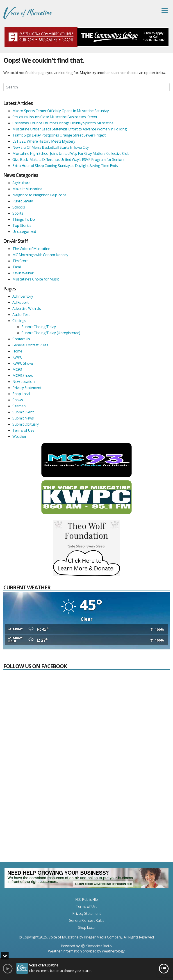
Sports (18, 213)
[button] (165, 10)
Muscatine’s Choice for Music (36, 279)
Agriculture (21, 183)
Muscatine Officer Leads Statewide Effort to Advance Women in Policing (69, 129)
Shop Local (21, 394)
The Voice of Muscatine (31, 249)
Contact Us (21, 339)
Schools (19, 207)
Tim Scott (20, 261)
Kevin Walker (23, 273)
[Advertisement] (86, 825)
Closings (19, 321)
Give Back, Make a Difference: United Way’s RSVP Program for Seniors (68, 160)
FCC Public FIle (86, 899)
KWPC (17, 357)
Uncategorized (24, 232)
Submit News (23, 418)
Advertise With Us (27, 308)
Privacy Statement (27, 388)
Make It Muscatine (27, 189)
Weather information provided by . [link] (87, 951)
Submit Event (23, 412)
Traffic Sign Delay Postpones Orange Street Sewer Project (59, 135)
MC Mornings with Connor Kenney (40, 255)
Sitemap (19, 406)
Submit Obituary (26, 424)
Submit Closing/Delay (39, 327)
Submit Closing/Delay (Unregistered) (51, 333)
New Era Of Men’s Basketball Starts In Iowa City (50, 147)
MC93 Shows (23, 375)
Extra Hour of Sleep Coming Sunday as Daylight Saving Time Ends (65, 166)
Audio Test (21, 315)
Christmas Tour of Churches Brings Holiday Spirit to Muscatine (63, 123)
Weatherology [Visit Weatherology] (113, 951)
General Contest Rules (30, 345)
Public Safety (23, 201)
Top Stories (22, 225)
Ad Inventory (23, 296)
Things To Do (24, 219)
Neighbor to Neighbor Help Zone (39, 195)
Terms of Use (23, 430)
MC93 (17, 369)
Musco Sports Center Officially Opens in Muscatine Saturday (61, 111)
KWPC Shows (23, 363)
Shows (18, 400)
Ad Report (20, 302)
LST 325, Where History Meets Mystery (44, 141)
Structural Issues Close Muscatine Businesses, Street (55, 117)
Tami (16, 267)
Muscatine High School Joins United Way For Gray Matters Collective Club (71, 153)
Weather (19, 436)
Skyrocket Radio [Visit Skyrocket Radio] (96, 946)
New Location (23, 382)
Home (17, 351)
